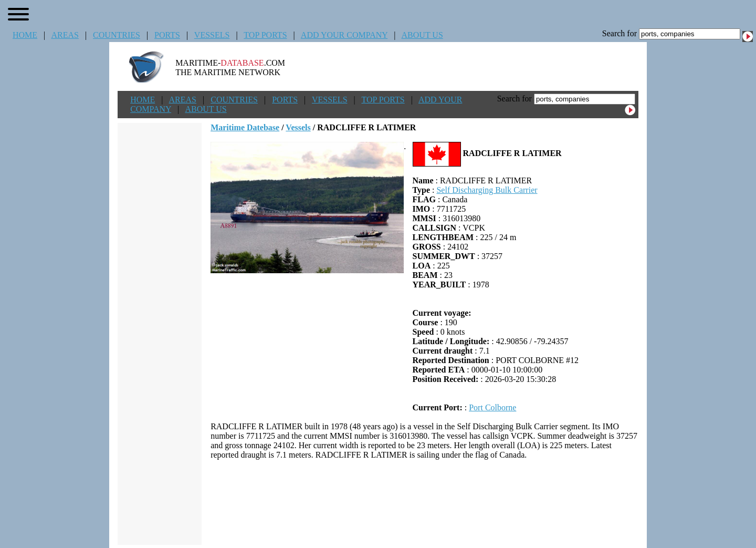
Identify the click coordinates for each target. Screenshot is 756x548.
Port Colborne (492, 407)
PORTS (167, 35)
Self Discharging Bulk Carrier (487, 190)
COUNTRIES (117, 35)
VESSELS (212, 35)
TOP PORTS (265, 35)
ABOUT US (422, 35)
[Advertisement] (425, 502)
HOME (25, 35)
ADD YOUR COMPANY (344, 35)
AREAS (65, 35)
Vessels (298, 127)
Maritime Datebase (245, 127)
